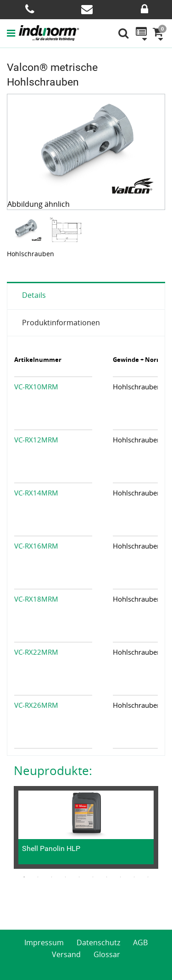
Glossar (107, 954)
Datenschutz (98, 942)
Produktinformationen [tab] (61, 323)
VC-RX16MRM (36, 546)
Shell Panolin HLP (51, 848)
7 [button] (107, 877)
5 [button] (79, 877)
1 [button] (24, 877)
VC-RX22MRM (36, 652)
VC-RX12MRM (36, 440)
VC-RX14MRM (36, 493)
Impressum (44, 942)
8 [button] (121, 877)
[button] (13, 33)
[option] (27, 229)
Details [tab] (34, 295)
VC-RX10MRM (36, 387)
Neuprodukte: (53, 770)
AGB (140, 942)
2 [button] (38, 877)
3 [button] (52, 877)
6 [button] (93, 877)
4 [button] (66, 877)
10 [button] (148, 877)
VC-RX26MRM (36, 705)
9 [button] (134, 877)
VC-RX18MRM (36, 599)
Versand (66, 954)
